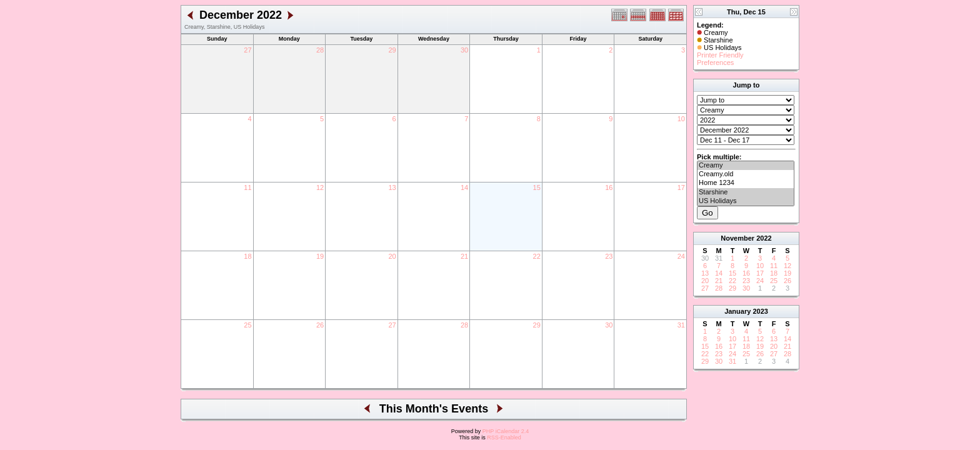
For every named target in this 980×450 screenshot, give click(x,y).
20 (392, 256)
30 (464, 50)
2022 (764, 238)
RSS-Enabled (504, 437)
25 (247, 325)
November (737, 238)
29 (392, 50)
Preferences (715, 62)
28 (320, 50)
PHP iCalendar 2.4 (506, 431)
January (737, 311)
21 (464, 256)
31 (681, 325)
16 (609, 187)
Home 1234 (746, 183)
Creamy (746, 166)
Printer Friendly (720, 55)
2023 (760, 311)
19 (320, 256)
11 (247, 187)
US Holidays (746, 201)
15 (537, 187)
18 (247, 256)
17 (681, 187)
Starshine (746, 192)
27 (247, 50)
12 (320, 187)
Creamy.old (746, 174)
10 (681, 119)
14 (464, 187)
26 (320, 325)
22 (537, 256)
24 (681, 256)
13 (392, 187)
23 (609, 256)
